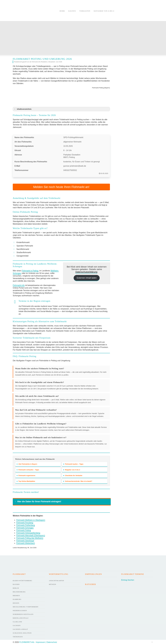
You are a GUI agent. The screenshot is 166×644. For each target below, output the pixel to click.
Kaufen (72, 11)
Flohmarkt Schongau (25, 527)
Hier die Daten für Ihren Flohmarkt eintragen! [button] (38, 501)
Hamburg (17, 599)
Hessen (16, 602)
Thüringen (18, 636)
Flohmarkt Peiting (24, 530)
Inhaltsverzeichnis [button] (23, 109)
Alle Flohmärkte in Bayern (27, 463)
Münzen (53, 584)
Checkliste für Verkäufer (73, 475)
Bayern (16, 584)
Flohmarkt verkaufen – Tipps (28, 469)
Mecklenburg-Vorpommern (26, 606)
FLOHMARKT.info (27, 641)
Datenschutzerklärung (86, 271)
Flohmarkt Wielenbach (26, 542)
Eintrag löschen (128, 579)
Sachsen (17, 625)
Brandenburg (19, 591)
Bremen (16, 595)
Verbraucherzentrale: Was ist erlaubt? (78, 481)
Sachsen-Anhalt (20, 629)
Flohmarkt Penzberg (25, 522)
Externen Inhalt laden (87, 277)
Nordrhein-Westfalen (23, 614)
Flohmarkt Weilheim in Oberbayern (31, 519)
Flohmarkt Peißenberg (26, 524)
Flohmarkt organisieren (26, 475)
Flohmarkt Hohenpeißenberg (28, 532)
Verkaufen (85, 11)
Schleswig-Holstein (22, 632)
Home (62, 11)
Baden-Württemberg (22, 580)
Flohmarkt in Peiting (30, 270)
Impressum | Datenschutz (46, 641)
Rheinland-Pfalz (21, 617)
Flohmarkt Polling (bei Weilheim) (30, 537)
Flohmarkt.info (19, 285)
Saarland (17, 621)
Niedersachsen (20, 610)
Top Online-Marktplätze (26, 481)
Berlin (16, 587)
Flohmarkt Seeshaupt (25, 540)
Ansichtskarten (57, 580)
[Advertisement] (83, 39)
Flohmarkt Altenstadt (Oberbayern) (31, 535)
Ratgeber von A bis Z (104, 11)
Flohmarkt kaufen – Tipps (73, 463)
